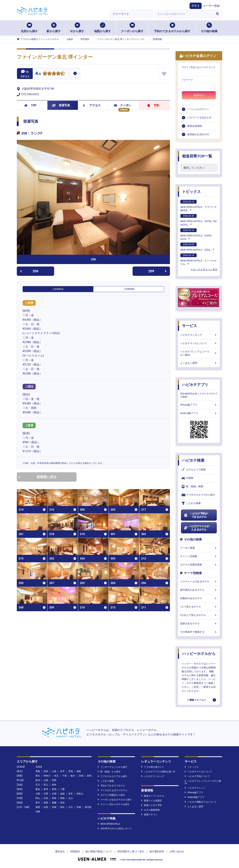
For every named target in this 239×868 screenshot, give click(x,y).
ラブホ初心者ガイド (153, 767)
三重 (62, 789)
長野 (54, 780)
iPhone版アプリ (199, 405)
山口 (71, 798)
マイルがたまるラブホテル (112, 790)
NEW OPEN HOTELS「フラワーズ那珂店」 (198, 206)
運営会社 (60, 851)
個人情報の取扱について (99, 851)
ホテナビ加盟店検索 (199, 565)
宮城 (71, 771)
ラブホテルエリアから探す (198, 495)
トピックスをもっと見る (204, 269)
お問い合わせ (177, 851)
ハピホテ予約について (197, 776)
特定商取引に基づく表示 (131, 851)
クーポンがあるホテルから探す (115, 800)
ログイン (199, 95)
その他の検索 (209, 28)
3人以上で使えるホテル (199, 615)
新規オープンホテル (153, 796)
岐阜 (46, 789)
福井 (54, 785)
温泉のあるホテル (199, 623)
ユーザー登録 (211, 6)
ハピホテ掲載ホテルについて (201, 802)
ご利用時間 (129, 289)
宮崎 (79, 807)
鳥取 (54, 798)
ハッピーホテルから (199, 654)
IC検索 (187, 478)
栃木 (73, 776)
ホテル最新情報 (150, 810)
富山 (46, 785)
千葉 (65, 776)
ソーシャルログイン (198, 109)
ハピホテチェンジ (195, 788)
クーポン (123, 105)
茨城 (81, 776)
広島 (46, 798)
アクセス (92, 105)
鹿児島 (88, 807)
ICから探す (77, 28)
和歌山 (80, 794)
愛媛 (54, 803)
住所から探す (29, 28)
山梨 (46, 780)
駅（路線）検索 (192, 487)
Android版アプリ (199, 413)
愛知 (38, 789)
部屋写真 (61, 105)
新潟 (38, 780)
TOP (30, 105)
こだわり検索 (191, 503)
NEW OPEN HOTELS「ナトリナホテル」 (198, 259)
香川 (38, 803)
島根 (62, 798)
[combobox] (184, 14)
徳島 (46, 803)
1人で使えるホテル (199, 607)
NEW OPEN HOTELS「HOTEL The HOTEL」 (198, 220)
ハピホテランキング (199, 335)
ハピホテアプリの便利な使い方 (158, 772)
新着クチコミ (149, 815)
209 (158, 271)
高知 (62, 803)
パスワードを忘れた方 (199, 118)
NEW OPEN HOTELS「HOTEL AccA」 (196, 234)
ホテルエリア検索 (194, 470)
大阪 (38, 794)
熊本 (62, 807)
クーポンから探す (132, 28)
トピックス (191, 192)
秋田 (46, 771)
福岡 (38, 807)
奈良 (71, 794)
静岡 (54, 789)
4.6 (38, 74)
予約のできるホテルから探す (172, 28)
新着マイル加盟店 (152, 801)
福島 (79, 771)
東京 (38, 776)
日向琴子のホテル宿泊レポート (115, 829)
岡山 (38, 798)
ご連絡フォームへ (197, 700)
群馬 (89, 776)
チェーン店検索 (199, 556)
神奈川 (47, 776)
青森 (38, 771)
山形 (54, 771)
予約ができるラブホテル (111, 786)
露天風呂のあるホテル (199, 590)
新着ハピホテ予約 (152, 805)
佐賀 (46, 807)
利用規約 (75, 851)
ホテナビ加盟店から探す (111, 795)
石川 (38, 785)
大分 (71, 807)
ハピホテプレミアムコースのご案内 (199, 353)
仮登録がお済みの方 (198, 134)
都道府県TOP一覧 (197, 156)
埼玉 (56, 776)
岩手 (62, 771)
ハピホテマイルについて (199, 343)
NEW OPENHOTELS (109, 824)
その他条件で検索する (199, 632)
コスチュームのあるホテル (199, 581)
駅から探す (54, 28)
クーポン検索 (199, 548)
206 (29, 271)
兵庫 (46, 794)
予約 (153, 105)
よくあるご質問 (199, 363)
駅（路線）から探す (109, 772)
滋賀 (62, 794)
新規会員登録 (195, 126)
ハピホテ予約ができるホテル (196, 515)
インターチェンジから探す (112, 767)
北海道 (39, 767)
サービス (190, 326)
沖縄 (38, 812)
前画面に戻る (38, 477)
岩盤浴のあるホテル (199, 598)
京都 (54, 794)
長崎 (54, 807)
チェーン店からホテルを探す (114, 804)
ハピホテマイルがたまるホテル (196, 528)
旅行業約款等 (157, 851)
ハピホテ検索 (193, 460)
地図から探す (103, 28)
